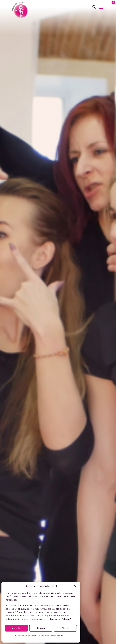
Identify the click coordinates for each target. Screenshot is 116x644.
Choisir (65, 628)
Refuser (41, 628)
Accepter (16, 628)
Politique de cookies (27, 636)
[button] (75, 586)
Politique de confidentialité (50, 636)
